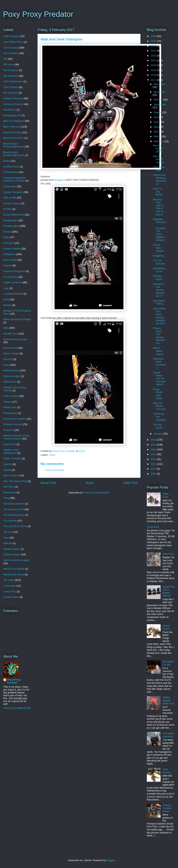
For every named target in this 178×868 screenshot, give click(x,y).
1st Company (11, 48)
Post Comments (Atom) (97, 493)
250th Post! (166, 495)
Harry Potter (10, 260)
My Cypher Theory (159, 302)
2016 (154, 440)
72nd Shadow (11, 87)
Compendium (11, 172)
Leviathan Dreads (13, 294)
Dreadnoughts (11, 226)
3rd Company (11, 70)
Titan (6, 538)
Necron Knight (11, 353)
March (158, 136)
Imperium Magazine (14, 271)
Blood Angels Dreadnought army (14, 145)
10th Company (11, 36)
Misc (6, 328)
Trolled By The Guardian (159, 417)
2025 (154, 41)
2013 (154, 454)
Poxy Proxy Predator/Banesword (159, 179)
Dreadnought (10, 220)
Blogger (111, 860)
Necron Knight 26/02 (158, 149)
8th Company (11, 93)
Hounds (8, 265)
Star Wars (9, 487)
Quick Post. (153, 527)
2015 (154, 445)
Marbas (7, 305)
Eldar (6, 237)
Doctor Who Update (158, 248)
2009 (154, 474)
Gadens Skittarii (12, 249)
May (156, 127)
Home (90, 483)
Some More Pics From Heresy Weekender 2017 (159, 316)
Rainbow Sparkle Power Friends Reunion (17, 437)
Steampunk (10, 492)
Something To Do (159, 270)
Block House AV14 (13, 138)
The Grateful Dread (14, 515)
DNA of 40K (10, 198)
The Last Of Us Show (15, 526)
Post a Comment (55, 470)
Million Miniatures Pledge (17, 319)
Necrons (8, 359)
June (157, 122)
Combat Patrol (11, 167)
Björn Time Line (12, 127)
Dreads (7, 232)
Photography (10, 413)
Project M (9, 430)
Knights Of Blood (13, 282)
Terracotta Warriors (14, 504)
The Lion (8, 532)
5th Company (11, 76)
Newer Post (48, 483)
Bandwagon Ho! (12, 115)
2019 (154, 70)
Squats (7, 470)
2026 (154, 36)
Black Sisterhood (13, 132)
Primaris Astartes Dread (167, 808)
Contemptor (10, 186)
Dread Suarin (166, 627)
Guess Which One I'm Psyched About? (159, 378)
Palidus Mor (10, 407)
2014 (154, 449)
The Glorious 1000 (13, 509)
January (158, 434)
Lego (6, 288)
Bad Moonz (10, 110)
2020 (154, 65)
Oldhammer (10, 382)
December (159, 84)
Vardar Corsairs (12, 554)
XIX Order (9, 580)
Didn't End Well (159, 169)
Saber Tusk (10, 444)
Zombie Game (11, 597)
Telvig (6, 498)
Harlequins (9, 254)
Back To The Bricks (158, 192)
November (159, 92)
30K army (9, 64)
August (158, 112)
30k (5, 59)
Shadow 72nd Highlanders (11, 451)
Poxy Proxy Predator (38, 14)
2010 (154, 469)
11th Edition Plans (13, 42)
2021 (154, 60)
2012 (154, 459)
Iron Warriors (10, 277)
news (52, 455)
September (160, 105)
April (157, 132)
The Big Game (158, 278)
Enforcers (9, 243)
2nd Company (11, 53)
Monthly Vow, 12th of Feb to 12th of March (158, 207)
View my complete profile (17, 708)
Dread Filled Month (14, 215)
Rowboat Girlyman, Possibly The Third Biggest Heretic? (159, 230)
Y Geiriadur (10, 586)
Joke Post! (168, 554)
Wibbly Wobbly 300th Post (168, 700)
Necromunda (10, 348)
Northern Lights (12, 376)
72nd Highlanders (13, 81)
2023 (154, 51)
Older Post (130, 483)
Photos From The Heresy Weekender (159, 336)
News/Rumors (11, 370)
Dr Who (7, 209)
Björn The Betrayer (14, 121)
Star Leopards (11, 475)
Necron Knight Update (158, 159)
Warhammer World (14, 574)
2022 (154, 56)
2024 (154, 46)
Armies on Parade (13, 104)
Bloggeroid (60, 180)
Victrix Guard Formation (16, 560)
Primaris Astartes (13, 424)
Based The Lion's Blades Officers (169, 591)
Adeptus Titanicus (13, 98)
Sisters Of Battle (12, 458)
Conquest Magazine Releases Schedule (14, 179)
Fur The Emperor (159, 262)
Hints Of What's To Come (159, 406)
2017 (154, 80)
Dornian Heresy (12, 203)
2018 (154, 75)
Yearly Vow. (10, 591)
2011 (154, 464)
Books (7, 161)
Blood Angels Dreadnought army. (14, 154)
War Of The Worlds (14, 569)
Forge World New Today (158, 394)
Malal (6, 299)
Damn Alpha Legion (158, 351)
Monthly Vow (10, 334)
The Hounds (10, 521)
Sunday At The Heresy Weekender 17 (159, 290)
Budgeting (159, 256)
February (159, 141)
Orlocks (7, 402)
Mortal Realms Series (15, 339)
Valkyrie (8, 543)
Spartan (8, 464)
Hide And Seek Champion (159, 363)
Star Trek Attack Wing (15, 481)
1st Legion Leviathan (168, 735)
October (158, 100)
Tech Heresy (166, 771)
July (156, 117)
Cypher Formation (13, 192)
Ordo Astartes (11, 396)
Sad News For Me (168, 663)
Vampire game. (12, 549)
